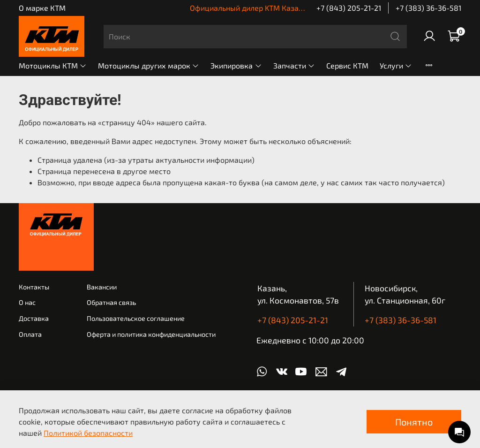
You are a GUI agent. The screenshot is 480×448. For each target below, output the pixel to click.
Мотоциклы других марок (149, 65)
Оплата (30, 334)
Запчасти (294, 65)
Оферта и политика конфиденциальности (151, 334)
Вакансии (102, 287)
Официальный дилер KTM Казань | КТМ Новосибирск (283, 8)
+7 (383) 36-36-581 (428, 8)
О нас (27, 302)
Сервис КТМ (347, 65)
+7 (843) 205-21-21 (349, 8)
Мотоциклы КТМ (53, 65)
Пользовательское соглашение (136, 318)
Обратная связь (111, 302)
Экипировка (236, 65)
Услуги (396, 65)
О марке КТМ (42, 8)
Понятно (414, 422)
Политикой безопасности (88, 433)
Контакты (34, 287)
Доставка (34, 318)
